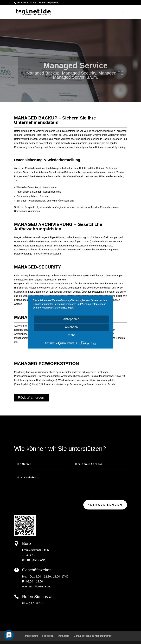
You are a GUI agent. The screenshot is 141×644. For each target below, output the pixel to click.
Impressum (32, 636)
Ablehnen (71, 327)
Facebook (48, 636)
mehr (71, 335)
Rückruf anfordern (31, 398)
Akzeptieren (71, 319)
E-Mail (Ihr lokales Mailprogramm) (93, 636)
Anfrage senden (105, 505)
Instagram (64, 636)
